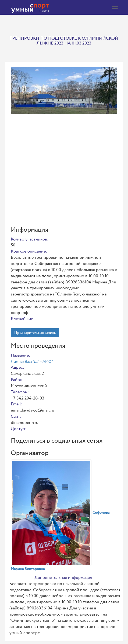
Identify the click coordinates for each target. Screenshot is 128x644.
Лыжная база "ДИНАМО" (32, 362)
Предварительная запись (35, 333)
